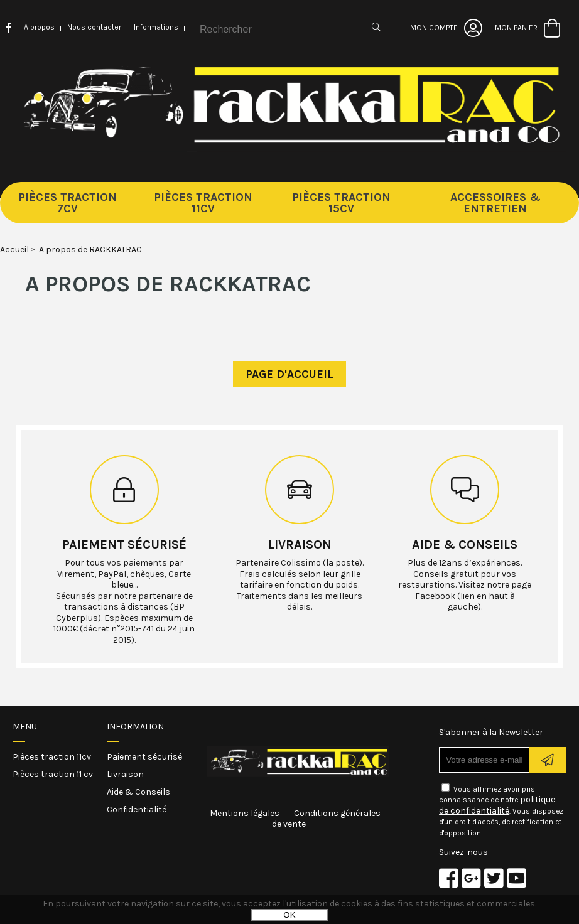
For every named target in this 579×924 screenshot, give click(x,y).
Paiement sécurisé (124, 545)
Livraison (300, 545)
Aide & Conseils (138, 792)
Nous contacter (94, 27)
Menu (25, 727)
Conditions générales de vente (326, 819)
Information (135, 727)
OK (289, 915)
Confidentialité (137, 809)
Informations (156, 27)
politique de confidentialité (497, 805)
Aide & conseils (465, 545)
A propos (39, 27)
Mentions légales (245, 813)
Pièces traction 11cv (52, 757)
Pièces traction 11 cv (53, 774)
